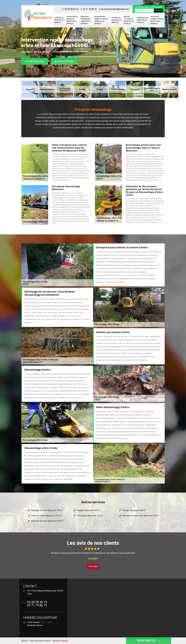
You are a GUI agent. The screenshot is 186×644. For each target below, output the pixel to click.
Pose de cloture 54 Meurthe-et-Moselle (129, 20)
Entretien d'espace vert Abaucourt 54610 (141, 516)
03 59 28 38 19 (70, 9)
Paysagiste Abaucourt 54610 (90, 516)
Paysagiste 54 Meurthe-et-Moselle (143, 20)
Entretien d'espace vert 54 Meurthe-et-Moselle (157, 20)
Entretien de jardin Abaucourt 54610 (47, 521)
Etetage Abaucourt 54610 (134, 510)
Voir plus (93, 566)
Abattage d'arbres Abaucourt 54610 (47, 510)
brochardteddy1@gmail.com (114, 9)
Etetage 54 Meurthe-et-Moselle (117, 20)
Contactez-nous (35, 61)
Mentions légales (60, 641)
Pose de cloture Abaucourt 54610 (46, 516)
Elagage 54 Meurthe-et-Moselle (60, 20)
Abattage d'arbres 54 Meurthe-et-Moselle (86, 20)
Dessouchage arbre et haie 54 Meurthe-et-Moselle (101, 20)
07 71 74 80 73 (89, 9)
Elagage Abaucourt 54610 (88, 510)
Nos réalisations (64, 61)
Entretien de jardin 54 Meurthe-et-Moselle (72, 20)
